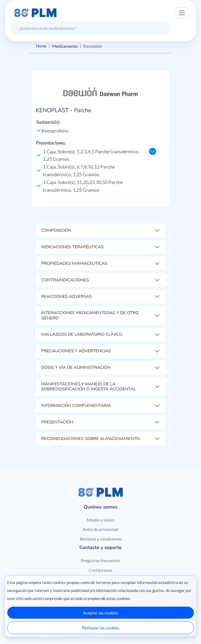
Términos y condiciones (100, 539)
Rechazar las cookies (101, 628)
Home (42, 46)
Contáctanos (100, 570)
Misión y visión (100, 520)
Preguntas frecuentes (100, 561)
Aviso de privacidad (100, 529)
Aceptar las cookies (101, 613)
